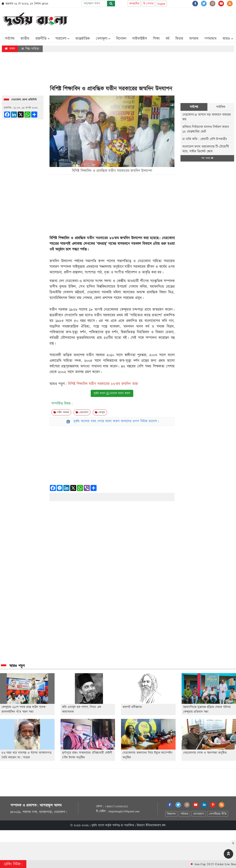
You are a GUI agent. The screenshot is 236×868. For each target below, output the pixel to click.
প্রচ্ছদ (10, 49)
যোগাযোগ (199, 814)
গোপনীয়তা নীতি (218, 814)
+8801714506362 (116, 806)
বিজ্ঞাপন (171, 814)
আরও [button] (228, 39)
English (161, 4)
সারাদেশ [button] (62, 39)
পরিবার (184, 814)
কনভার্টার (134, 4)
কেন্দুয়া (100, 412)
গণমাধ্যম (210, 39)
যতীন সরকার (61, 412)
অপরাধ (194, 39)
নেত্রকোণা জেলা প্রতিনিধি (24, 100)
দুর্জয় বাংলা (98, 825)
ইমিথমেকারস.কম (156, 825)
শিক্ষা (156, 39)
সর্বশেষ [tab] (194, 107)
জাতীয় (25, 39)
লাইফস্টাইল (140, 39)
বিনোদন (121, 39)
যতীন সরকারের (97, 238)
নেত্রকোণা (82, 412)
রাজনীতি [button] (42, 39)
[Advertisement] (166, 20)
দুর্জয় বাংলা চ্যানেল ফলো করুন (112, 393)
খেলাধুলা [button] (103, 39)
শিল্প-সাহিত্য (30, 49)
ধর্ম (168, 39)
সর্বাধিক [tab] (221, 107)
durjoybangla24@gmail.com (124, 811)
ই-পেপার (148, 4)
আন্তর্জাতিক (83, 39)
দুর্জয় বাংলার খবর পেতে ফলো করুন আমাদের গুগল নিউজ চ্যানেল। (116, 421)
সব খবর (207, 158)
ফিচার (179, 39)
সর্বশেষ (10, 39)
